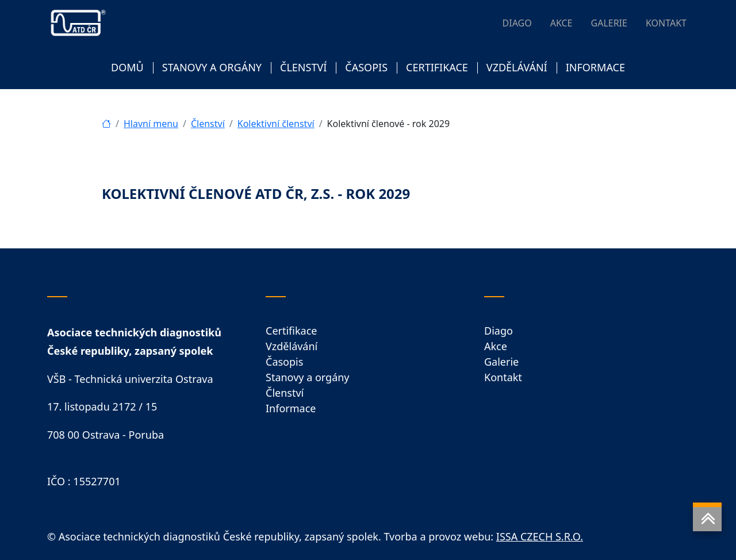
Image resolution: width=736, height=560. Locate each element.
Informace (291, 408)
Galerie (501, 362)
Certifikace (291, 331)
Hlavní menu (151, 124)
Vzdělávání (292, 346)
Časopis (284, 362)
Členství (208, 124)
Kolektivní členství (276, 124)
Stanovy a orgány (308, 377)
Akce (496, 346)
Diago (499, 331)
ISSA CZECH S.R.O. (540, 536)
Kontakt (503, 377)
